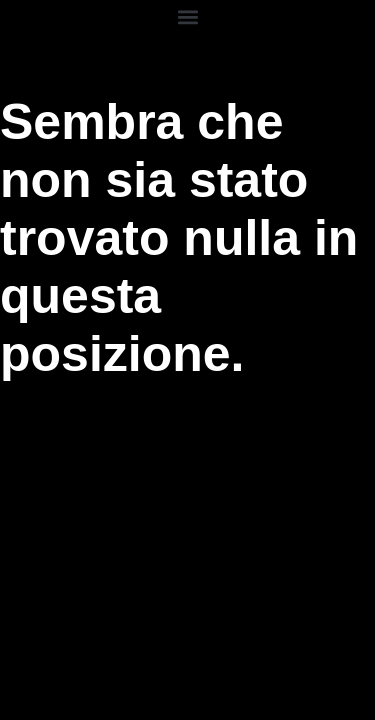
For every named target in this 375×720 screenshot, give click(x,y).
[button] (187, 16)
